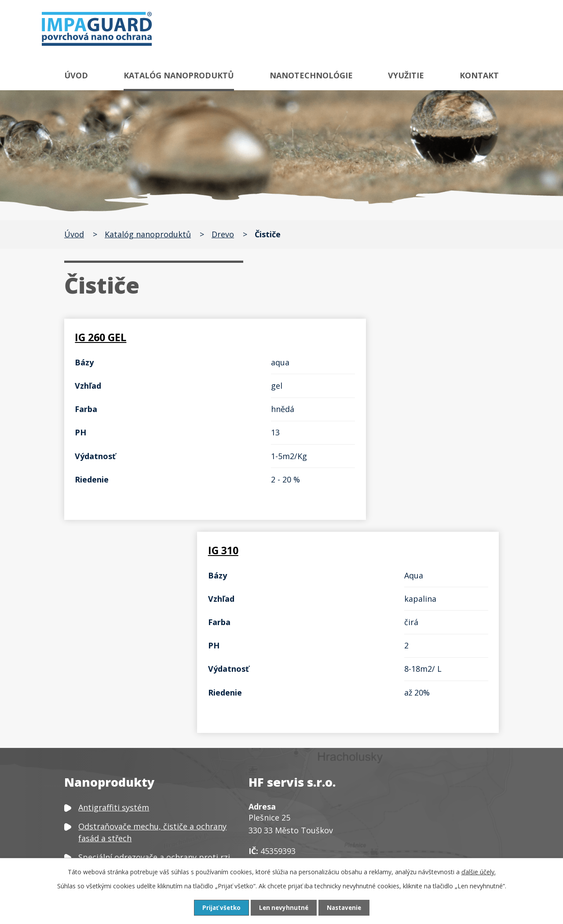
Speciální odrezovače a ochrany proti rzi (154, 661)
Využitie (406, 75)
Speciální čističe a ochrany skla (137, 729)
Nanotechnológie (311, 75)
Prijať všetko (219, 907)
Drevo (223, 234)
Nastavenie (345, 907)
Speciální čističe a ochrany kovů (138, 710)
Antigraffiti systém (114, 611)
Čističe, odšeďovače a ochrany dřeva (146, 748)
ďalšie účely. (479, 871)
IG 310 (314, 338)
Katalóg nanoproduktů (179, 75)
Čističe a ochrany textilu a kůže (137, 768)
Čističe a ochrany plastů (124, 787)
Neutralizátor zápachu (121, 836)
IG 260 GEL (103, 338)
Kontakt (479, 75)
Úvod (76, 75)
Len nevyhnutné (283, 907)
